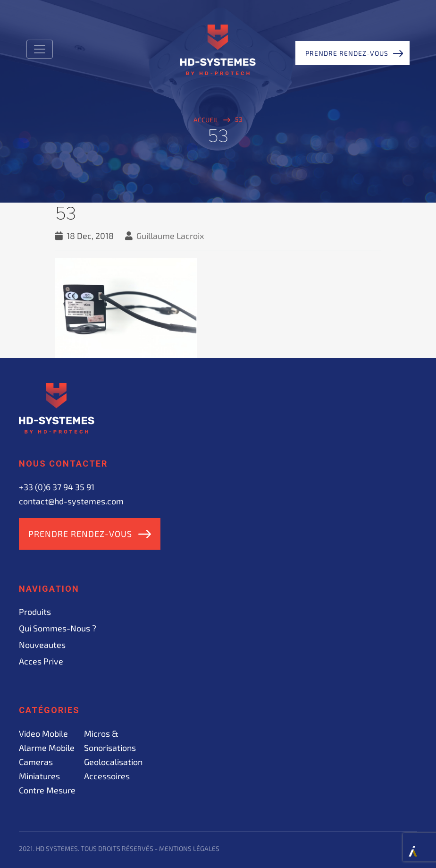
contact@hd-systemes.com (71, 501)
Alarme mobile (47, 748)
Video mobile (43, 733)
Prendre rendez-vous (347, 53)
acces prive (41, 661)
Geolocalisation (113, 762)
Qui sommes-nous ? (58, 628)
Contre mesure (47, 790)
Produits (35, 612)
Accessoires (107, 776)
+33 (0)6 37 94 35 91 (57, 487)
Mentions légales (189, 848)
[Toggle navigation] (40, 49)
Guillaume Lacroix (170, 236)
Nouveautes (42, 645)
